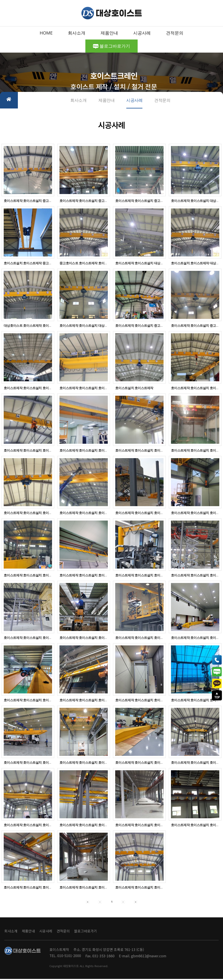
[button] (88, 903)
